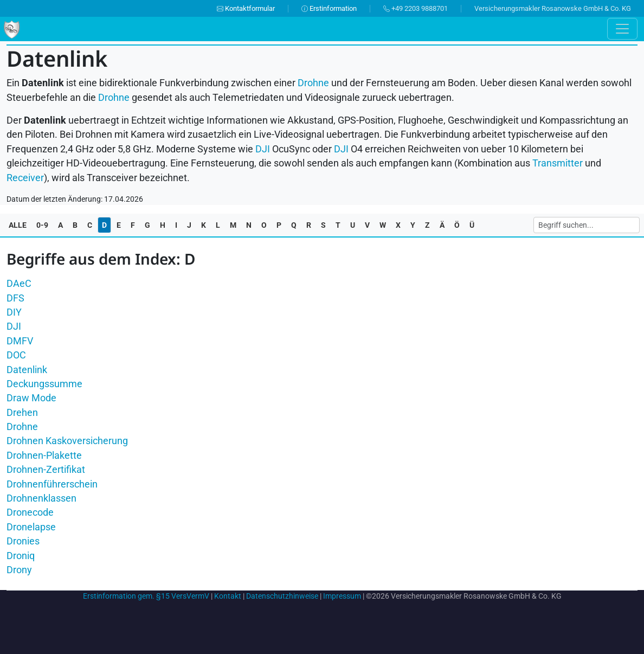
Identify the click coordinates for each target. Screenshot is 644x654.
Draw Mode (31, 398)
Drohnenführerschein (52, 484)
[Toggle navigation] (622, 29)
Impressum (342, 596)
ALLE (18, 225)
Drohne (313, 83)
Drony (19, 570)
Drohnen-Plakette (44, 456)
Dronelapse (31, 527)
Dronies (23, 541)
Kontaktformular (246, 8)
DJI (14, 326)
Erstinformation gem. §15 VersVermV (146, 596)
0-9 (42, 225)
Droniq (21, 556)
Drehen (22, 413)
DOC (16, 355)
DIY (14, 312)
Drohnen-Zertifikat (46, 470)
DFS (15, 298)
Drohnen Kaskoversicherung (67, 441)
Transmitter (558, 163)
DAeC (19, 284)
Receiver (25, 178)
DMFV (20, 341)
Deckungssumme (44, 384)
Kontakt (228, 596)
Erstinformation (329, 8)
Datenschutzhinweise (282, 596)
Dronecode (30, 512)
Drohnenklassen (41, 498)
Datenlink (27, 370)
